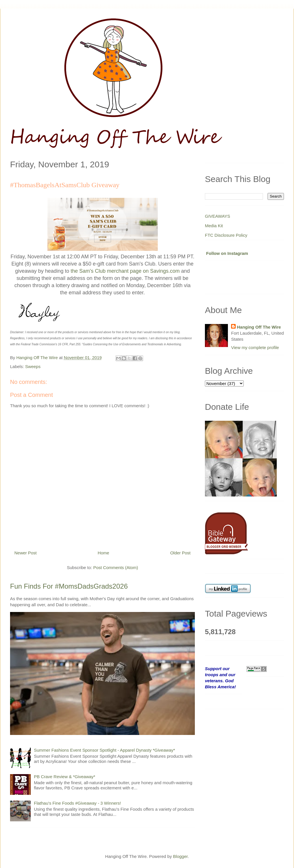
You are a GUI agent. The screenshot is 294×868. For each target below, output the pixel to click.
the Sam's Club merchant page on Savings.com (125, 271)
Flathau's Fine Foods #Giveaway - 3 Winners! (77, 803)
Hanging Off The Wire (259, 327)
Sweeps (33, 366)
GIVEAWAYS (218, 216)
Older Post (180, 553)
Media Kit (214, 226)
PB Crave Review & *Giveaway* (65, 777)
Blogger (180, 856)
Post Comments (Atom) (116, 567)
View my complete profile (255, 347)
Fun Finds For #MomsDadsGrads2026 (69, 586)
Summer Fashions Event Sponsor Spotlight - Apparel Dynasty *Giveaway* (104, 750)
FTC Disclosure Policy (226, 235)
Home (103, 553)
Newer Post (26, 553)
